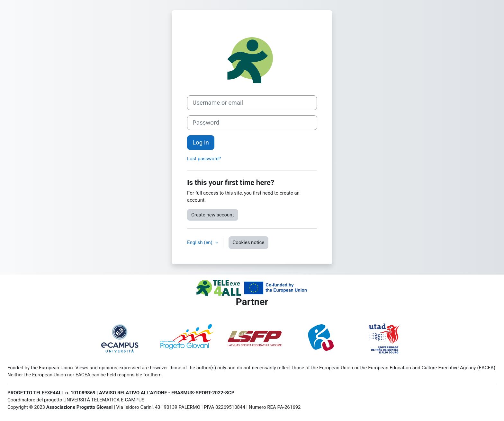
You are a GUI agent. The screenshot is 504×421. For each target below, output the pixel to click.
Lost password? (204, 159)
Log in (201, 143)
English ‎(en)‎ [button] (200, 242)
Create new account (213, 215)
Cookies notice (249, 242)
